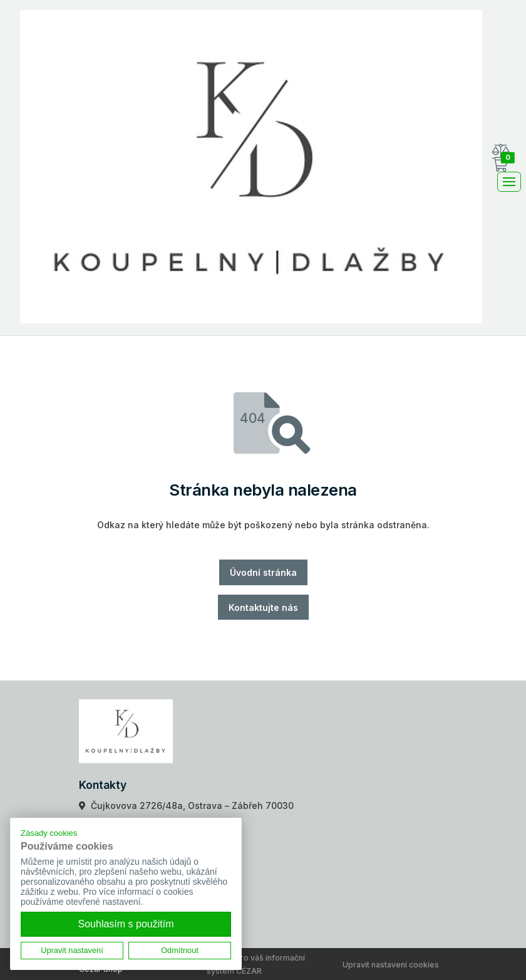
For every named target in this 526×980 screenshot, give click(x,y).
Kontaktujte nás (263, 607)
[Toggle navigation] (509, 182)
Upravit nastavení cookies (391, 965)
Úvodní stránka (263, 572)
